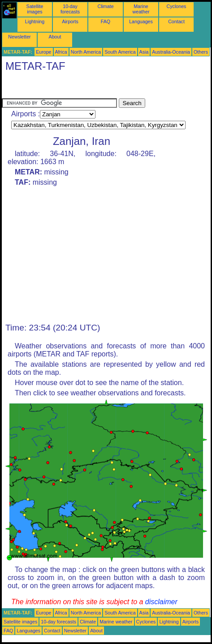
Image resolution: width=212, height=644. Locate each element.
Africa (61, 52)
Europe (43, 52)
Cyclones (177, 6)
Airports (70, 21)
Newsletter (19, 37)
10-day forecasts (70, 9)
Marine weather (141, 9)
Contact (176, 21)
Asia (144, 52)
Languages (141, 21)
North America (86, 52)
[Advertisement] (74, 87)
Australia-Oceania (171, 52)
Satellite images (35, 9)
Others (201, 52)
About (55, 37)
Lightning (35, 21)
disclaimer (161, 602)
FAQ (106, 21)
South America (120, 52)
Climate (105, 6)
